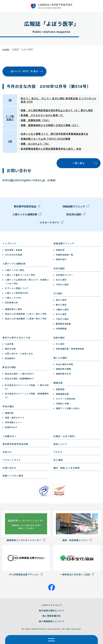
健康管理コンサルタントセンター (26, 526)
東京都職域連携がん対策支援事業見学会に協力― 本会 (51, 149)
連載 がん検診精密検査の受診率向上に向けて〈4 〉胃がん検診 (57, 110)
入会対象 (9, 344)
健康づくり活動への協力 (68, 408)
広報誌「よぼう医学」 (65, 436)
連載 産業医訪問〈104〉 (35, 120)
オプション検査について (17, 288)
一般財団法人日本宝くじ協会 (77, 560)
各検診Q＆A (11, 427)
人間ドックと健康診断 (27, 215)
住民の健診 (59, 338)
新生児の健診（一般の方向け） (20, 374)
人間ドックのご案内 (15, 270)
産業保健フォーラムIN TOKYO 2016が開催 (46, 139)
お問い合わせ (9, 468)
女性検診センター (65, 275)
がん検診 (58, 293)
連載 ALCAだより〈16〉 (35, 144)
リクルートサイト (51, 223)
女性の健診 (59, 268)
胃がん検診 (61, 300)
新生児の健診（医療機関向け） (20, 379)
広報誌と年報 (62, 404)
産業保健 (60, 389)
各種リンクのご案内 (13, 476)
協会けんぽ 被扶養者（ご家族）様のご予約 (26, 319)
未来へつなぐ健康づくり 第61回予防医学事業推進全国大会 (54, 134)
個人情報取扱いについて (52, 621)
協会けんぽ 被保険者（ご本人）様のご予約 (26, 314)
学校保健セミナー (14, 422)
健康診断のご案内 (14, 309)
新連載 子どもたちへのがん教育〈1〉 (42, 115)
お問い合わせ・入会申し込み (19, 354)
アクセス (58, 452)
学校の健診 (8, 406)
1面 (10, 100)
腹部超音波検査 (63, 324)
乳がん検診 (61, 280)
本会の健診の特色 (65, 364)
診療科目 (60, 250)
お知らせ (7, 452)
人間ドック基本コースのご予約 (20, 275)
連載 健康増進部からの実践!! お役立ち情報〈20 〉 (50, 125)
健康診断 (9, 413)
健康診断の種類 (63, 369)
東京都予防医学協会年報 (15, 444)
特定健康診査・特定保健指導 (70, 349)
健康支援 (58, 383)
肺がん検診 (61, 305)
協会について (60, 444)
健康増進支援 (62, 394)
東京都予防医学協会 (27, 207)
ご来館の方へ (9, 436)
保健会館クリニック (76, 207)
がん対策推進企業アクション (26, 560)
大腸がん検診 (62, 310)
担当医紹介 (10, 358)
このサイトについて (52, 605)
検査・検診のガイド (15, 418)
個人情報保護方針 (52, 616)
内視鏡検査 (61, 329)
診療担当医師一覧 (65, 255)
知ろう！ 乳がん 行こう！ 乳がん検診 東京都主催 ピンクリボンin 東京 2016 (58, 100)
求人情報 (58, 460)
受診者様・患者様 (14, 250)
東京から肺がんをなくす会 (16, 338)
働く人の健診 (60, 358)
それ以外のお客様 (14, 255)
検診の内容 (10, 349)
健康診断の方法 (63, 374)
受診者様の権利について (52, 611)
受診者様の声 (11, 303)
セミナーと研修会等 (66, 399)
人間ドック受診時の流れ (17, 293)
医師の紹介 (61, 259)
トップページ (9, 243)
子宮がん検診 (62, 285)
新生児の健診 (76, 215)
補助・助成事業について (77, 526)
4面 (10, 141)
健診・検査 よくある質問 (67, 468)
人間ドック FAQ (13, 298)
